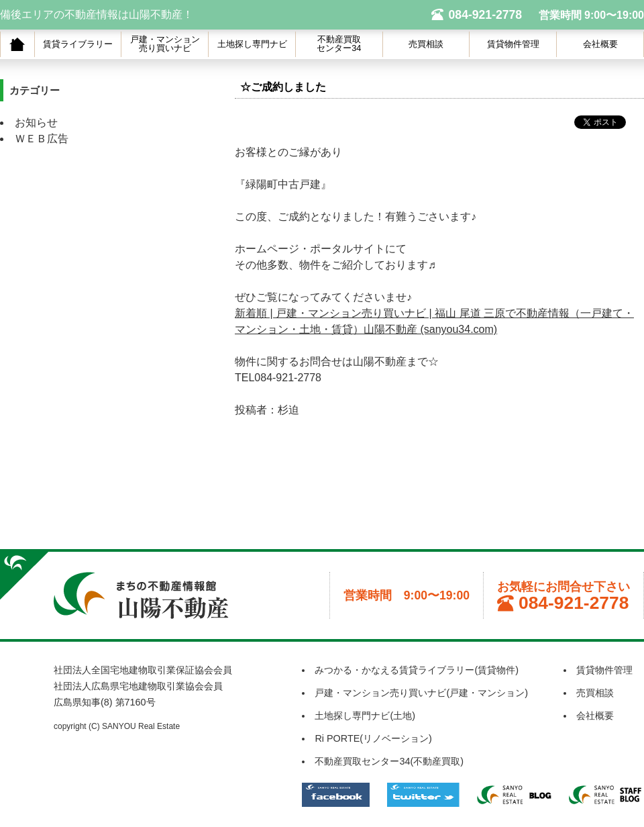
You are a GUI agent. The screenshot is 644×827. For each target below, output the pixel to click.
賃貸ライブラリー (78, 44)
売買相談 (426, 44)
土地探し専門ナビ (252, 44)
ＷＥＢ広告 (42, 139)
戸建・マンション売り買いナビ (165, 44)
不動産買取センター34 (339, 44)
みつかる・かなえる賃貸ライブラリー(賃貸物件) (417, 670)
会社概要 (600, 44)
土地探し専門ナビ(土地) (365, 716)
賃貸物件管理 (513, 44)
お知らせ (36, 123)
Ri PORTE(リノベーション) (373, 738)
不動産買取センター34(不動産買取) (389, 761)
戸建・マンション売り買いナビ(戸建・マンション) (421, 693)
